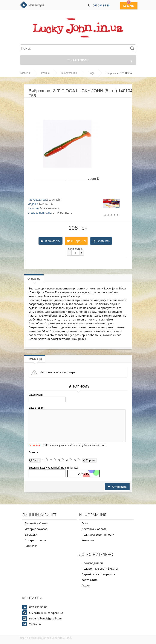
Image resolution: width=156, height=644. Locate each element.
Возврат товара (35, 540)
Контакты (88, 540)
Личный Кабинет (36, 523)
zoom (94, 179)
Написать (65, 213)
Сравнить (103, 241)
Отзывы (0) (35, 359)
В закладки (53, 241)
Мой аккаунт (36, 5)
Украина (35, 624)
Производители (92, 563)
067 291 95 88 (101, 5)
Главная (25, 73)
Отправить (117, 487)
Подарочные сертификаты (99, 569)
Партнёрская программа (98, 574)
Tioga (92, 73)
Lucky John (55, 200)
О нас (85, 523)
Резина (45, 73)
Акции (86, 585)
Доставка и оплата (94, 529)
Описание (34, 279)
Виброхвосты (69, 73)
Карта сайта (89, 580)
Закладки (31, 535)
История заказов (36, 529)
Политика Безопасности (98, 535)
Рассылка (31, 546)
